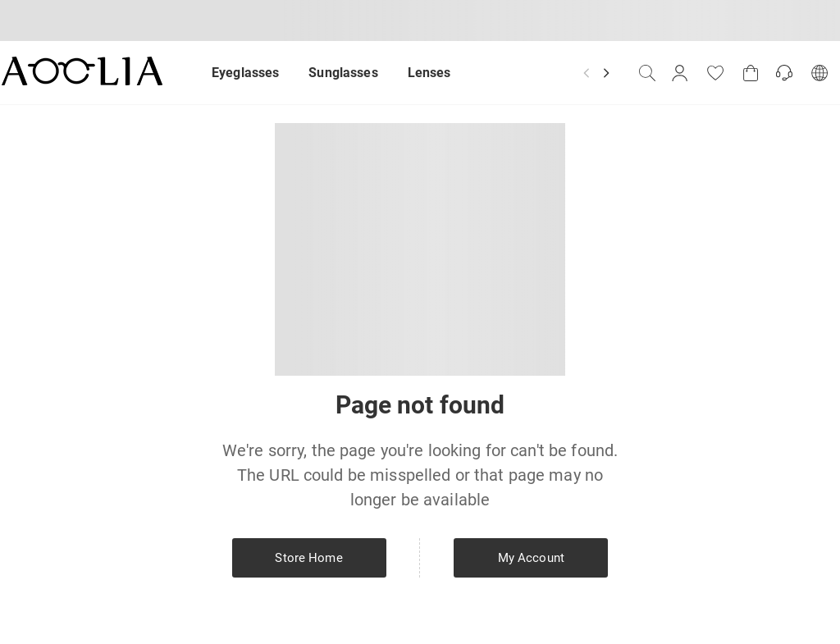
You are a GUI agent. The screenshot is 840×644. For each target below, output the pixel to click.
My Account (531, 558)
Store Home (308, 558)
